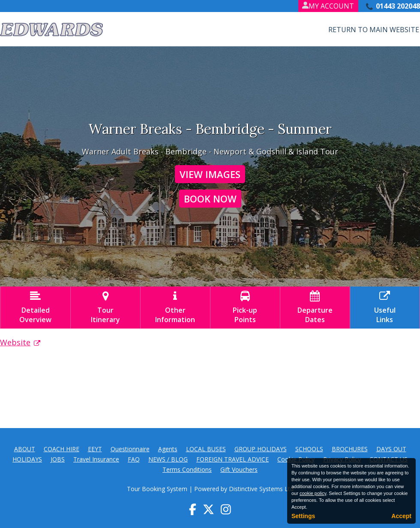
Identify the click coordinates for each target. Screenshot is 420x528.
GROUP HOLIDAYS (261, 449)
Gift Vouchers (239, 469)
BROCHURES (350, 449)
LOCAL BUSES (206, 449)
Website (15, 342)
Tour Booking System (157, 489)
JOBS (58, 459)
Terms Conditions (187, 469)
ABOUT (25, 449)
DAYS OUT (391, 449)
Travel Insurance (96, 459)
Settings (303, 516)
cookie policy (313, 493)
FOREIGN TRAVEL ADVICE (232, 459)
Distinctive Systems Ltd (261, 489)
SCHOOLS (309, 449)
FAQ (134, 459)
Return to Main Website (374, 30)
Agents (168, 449)
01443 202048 (398, 6)
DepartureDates (315, 308)
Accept (401, 516)
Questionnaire (130, 449)
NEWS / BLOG (168, 459)
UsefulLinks (385, 308)
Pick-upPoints (245, 308)
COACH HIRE (61, 449)
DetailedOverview (36, 308)
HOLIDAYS (27, 459)
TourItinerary (105, 308)
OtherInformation (175, 308)
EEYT (95, 449)
